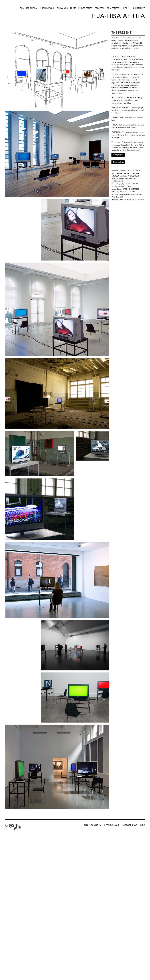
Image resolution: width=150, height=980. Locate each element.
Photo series (85, 8)
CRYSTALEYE (139, 8)
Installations (47, 8)
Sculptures (113, 8)
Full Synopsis (118, 155)
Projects (100, 8)
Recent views (118, 162)
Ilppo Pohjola (112, 825)
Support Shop (130, 825)
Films (73, 8)
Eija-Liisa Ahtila (28, 8)
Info (143, 825)
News (125, 8)
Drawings (62, 8)
